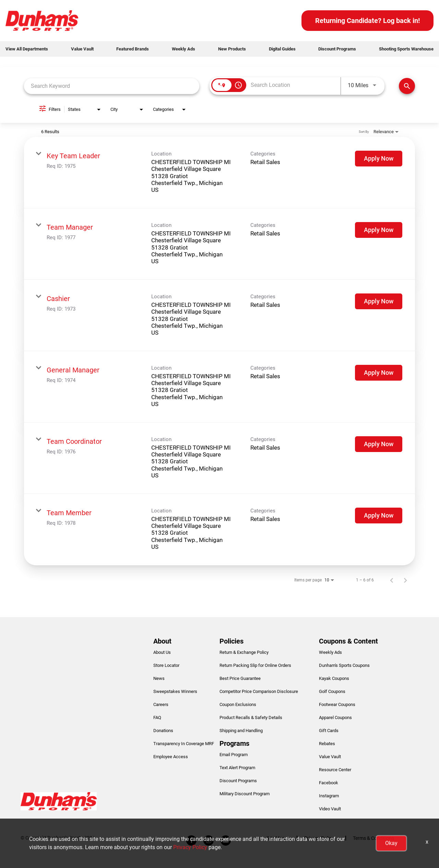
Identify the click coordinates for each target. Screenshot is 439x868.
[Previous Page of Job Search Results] (392, 580)
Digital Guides (282, 49)
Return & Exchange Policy (244, 652)
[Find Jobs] (407, 86)
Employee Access (171, 757)
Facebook (329, 783)
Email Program (234, 755)
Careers (161, 704)
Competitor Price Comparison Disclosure (259, 691)
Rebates (327, 744)
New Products (232, 49)
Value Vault (82, 49)
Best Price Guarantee (240, 678)
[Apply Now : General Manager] (379, 373)
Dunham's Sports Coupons (344, 665)
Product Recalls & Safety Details (251, 717)
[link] (219, 173)
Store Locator (166, 665)
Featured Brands (133, 49)
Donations (163, 731)
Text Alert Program (237, 768)
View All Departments (27, 49)
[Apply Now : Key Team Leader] (379, 159)
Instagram (329, 796)
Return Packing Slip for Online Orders (255, 665)
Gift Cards (329, 731)
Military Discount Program (245, 794)
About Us (162, 652)
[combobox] (112, 86)
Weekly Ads (183, 49)
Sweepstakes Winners (175, 691)
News (159, 678)
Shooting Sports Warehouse (406, 49)
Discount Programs (337, 49)
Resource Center (335, 770)
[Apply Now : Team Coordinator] (379, 444)
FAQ (157, 717)
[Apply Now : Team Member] (379, 516)
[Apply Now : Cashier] (379, 301)
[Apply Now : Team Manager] (379, 230)
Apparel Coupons (335, 717)
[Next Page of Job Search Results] (405, 580)
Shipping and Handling (241, 731)
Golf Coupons (332, 691)
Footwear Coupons (337, 704)
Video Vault (330, 809)
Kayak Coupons (334, 678)
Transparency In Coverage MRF (184, 744)
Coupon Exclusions (238, 704)
